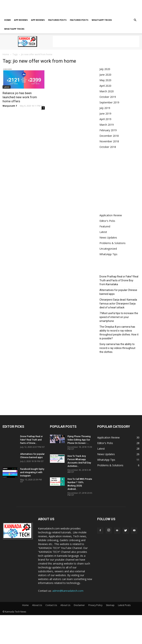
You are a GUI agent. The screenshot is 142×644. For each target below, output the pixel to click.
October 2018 (108, 147)
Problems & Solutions (113, 243)
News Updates (108, 237)
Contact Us (30, 8)
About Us (17, 8)
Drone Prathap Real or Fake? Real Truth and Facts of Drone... (31, 440)
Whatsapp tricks (102, 20)
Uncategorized (108, 249)
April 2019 (105, 119)
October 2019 (108, 97)
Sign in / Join (39, 3)
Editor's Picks (107, 221)
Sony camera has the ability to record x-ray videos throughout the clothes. (117, 348)
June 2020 (105, 75)
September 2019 (109, 102)
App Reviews (21, 20)
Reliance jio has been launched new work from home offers (20, 97)
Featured (105, 226)
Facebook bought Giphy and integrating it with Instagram (32, 472)
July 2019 (105, 108)
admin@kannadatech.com (68, 591)
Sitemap (86, 8)
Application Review (111, 215)
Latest (7, 87)
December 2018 (109, 136)
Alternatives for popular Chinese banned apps (118, 292)
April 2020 (105, 86)
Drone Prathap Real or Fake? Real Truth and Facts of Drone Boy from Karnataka (119, 280)
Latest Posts (100, 8)
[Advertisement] (96, 42)
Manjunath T (10, 106)
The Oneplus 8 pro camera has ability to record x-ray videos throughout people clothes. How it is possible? (119, 333)
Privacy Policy (72, 8)
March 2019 (107, 125)
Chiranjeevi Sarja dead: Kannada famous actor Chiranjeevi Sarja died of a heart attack (118, 304)
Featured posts (57, 20)
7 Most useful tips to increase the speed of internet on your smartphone (119, 317)
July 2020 (105, 69)
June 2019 (105, 114)
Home (6, 8)
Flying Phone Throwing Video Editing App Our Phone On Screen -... (79, 440)
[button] (135, 20)
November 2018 (109, 141)
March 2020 (107, 91)
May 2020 (105, 80)
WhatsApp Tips (108, 254)
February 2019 (108, 130)
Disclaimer (56, 8)
